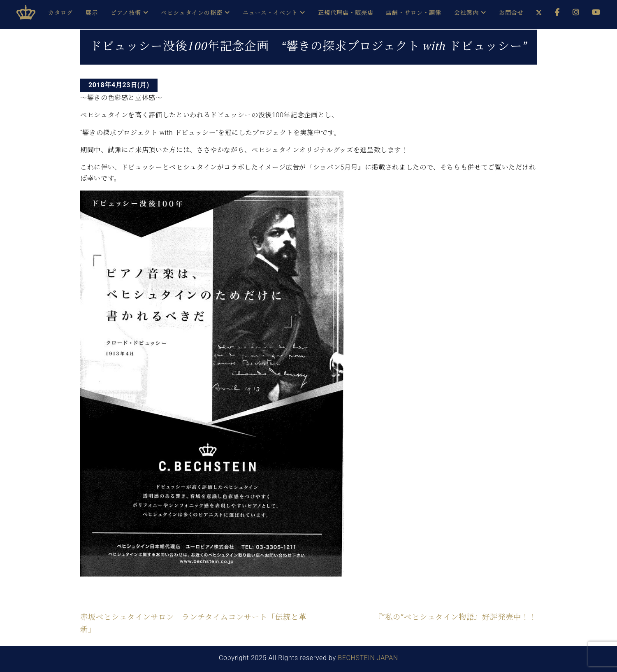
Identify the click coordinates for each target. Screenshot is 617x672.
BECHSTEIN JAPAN (368, 658)
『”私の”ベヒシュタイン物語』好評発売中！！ (456, 617)
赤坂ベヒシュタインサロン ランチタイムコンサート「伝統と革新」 (193, 623)
